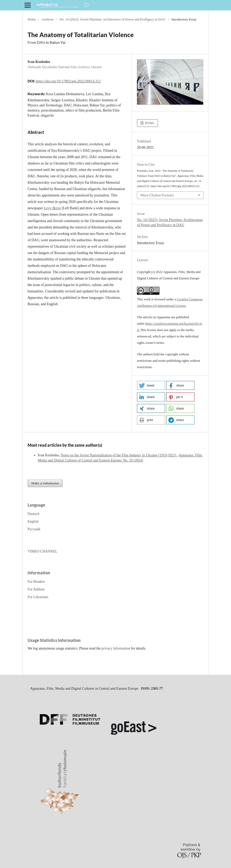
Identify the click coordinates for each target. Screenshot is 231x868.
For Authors (36, 589)
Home (32, 19)
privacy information (116, 648)
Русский (34, 529)
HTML (149, 123)
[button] (151, 385)
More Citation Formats (157, 195)
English (33, 521)
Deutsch (33, 514)
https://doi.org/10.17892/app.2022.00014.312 (68, 81)
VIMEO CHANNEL (42, 551)
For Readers (36, 582)
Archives (48, 19)
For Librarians (38, 597)
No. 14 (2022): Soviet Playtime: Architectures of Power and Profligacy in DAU (112, 19)
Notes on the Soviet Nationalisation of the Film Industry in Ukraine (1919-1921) (119, 455)
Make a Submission (45, 483)
